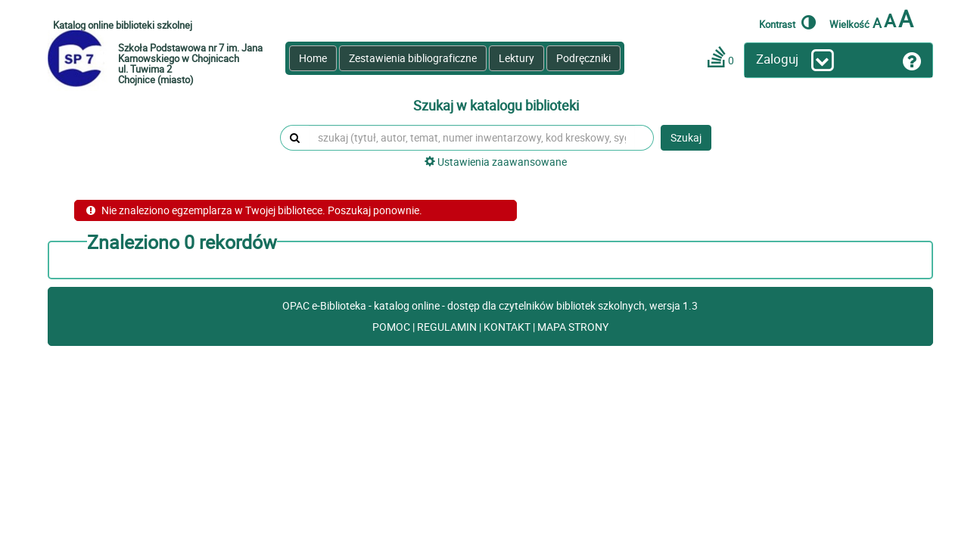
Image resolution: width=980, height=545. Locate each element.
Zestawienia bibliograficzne (413, 58)
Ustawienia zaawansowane (496, 162)
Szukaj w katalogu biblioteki (496, 106)
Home (313, 58)
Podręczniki (583, 58)
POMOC (392, 327)
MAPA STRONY (573, 327)
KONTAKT (508, 327)
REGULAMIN (448, 327)
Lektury (516, 58)
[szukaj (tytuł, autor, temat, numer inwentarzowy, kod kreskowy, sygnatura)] (472, 138)
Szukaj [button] (686, 137)
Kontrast (787, 22)
